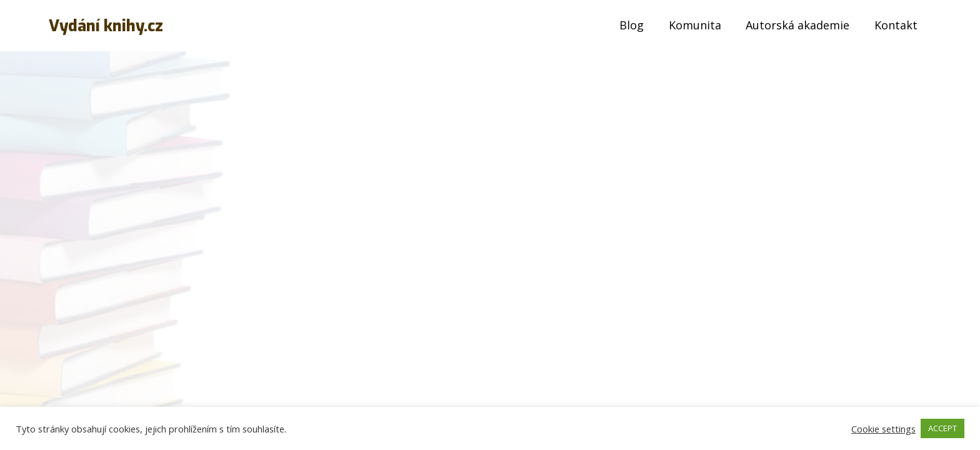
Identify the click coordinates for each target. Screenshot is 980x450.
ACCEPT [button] (942, 428)
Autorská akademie (797, 25)
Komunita (695, 25)
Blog (632, 25)
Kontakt (896, 25)
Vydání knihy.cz (106, 26)
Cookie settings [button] (883, 429)
